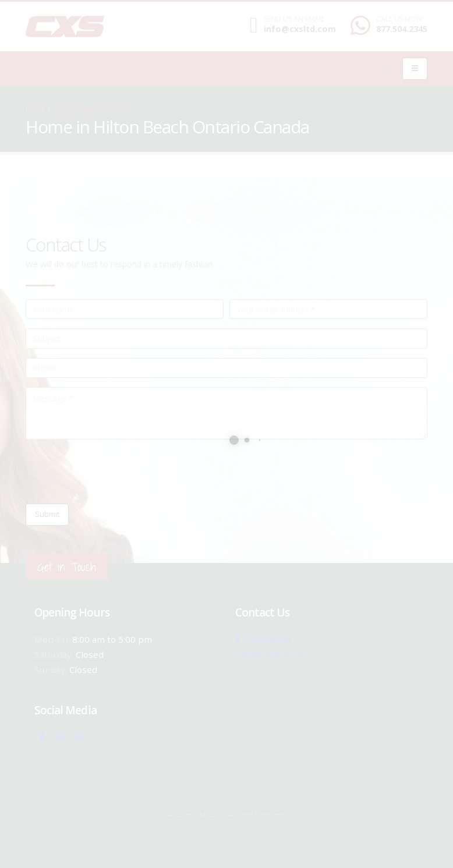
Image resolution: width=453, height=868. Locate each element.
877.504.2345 (402, 29)
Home (35, 110)
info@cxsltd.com (300, 29)
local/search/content (95, 110)
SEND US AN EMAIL (294, 19)
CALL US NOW (399, 19)
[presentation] (114, 472)
